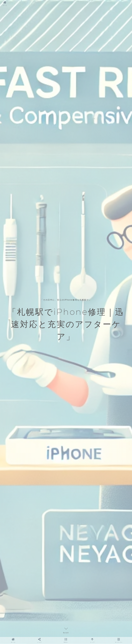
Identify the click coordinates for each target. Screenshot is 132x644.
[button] (66, 640)
